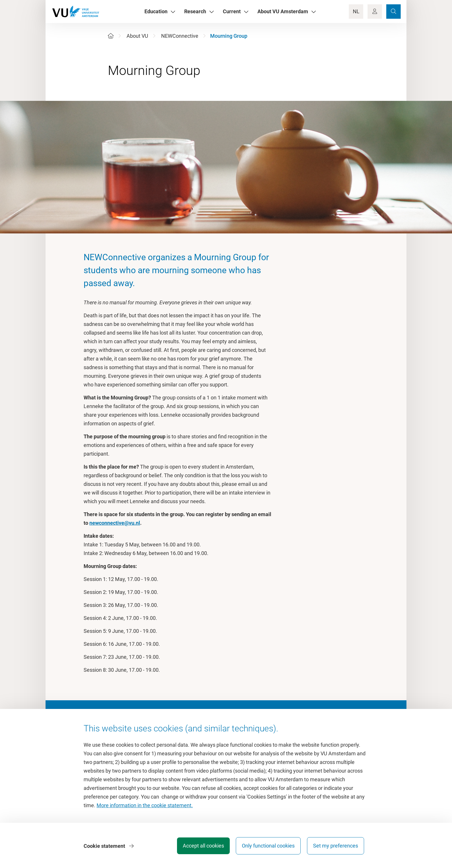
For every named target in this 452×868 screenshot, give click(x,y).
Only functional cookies (268, 846)
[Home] (111, 36)
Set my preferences (336, 846)
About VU (137, 36)
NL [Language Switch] (356, 11)
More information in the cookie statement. (145, 806)
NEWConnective (180, 36)
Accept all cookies (202, 846)
